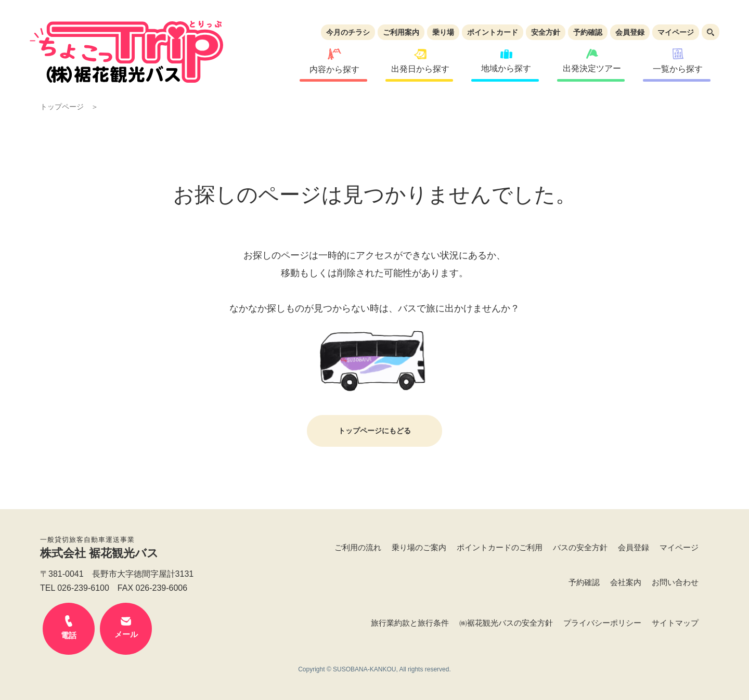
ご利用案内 (401, 32)
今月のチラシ (348, 32)
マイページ (676, 32)
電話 (69, 627)
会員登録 (630, 32)
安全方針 (546, 32)
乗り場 (443, 32)
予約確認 (588, 32)
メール (126, 628)
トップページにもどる (374, 431)
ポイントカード (493, 32)
